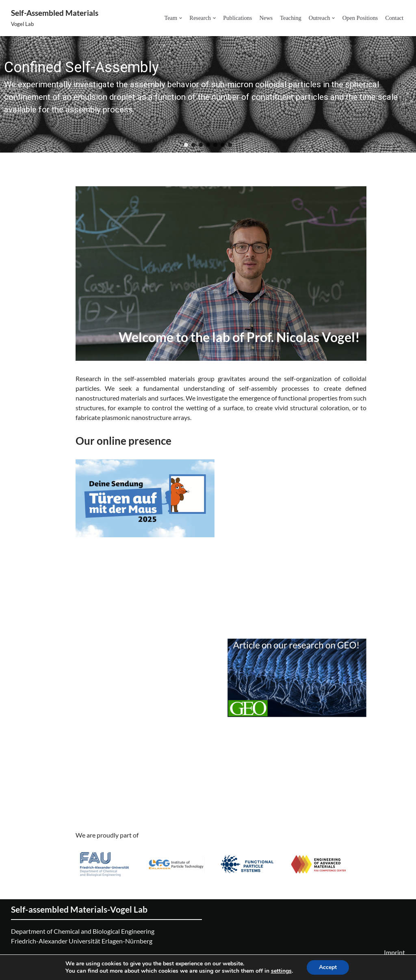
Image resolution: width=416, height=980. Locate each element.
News (266, 18)
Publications (237, 18)
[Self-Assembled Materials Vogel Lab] (55, 18)
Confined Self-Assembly (81, 67)
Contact (394, 18)
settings (281, 971)
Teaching (291, 18)
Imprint (394, 952)
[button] (181, 18)
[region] (208, 95)
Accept (328, 967)
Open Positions (360, 18)
